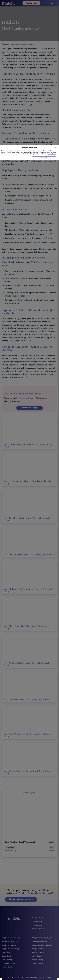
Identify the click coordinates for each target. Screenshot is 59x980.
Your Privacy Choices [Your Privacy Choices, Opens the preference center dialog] (44, 158)
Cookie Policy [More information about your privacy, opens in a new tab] (52, 154)
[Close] (56, 148)
